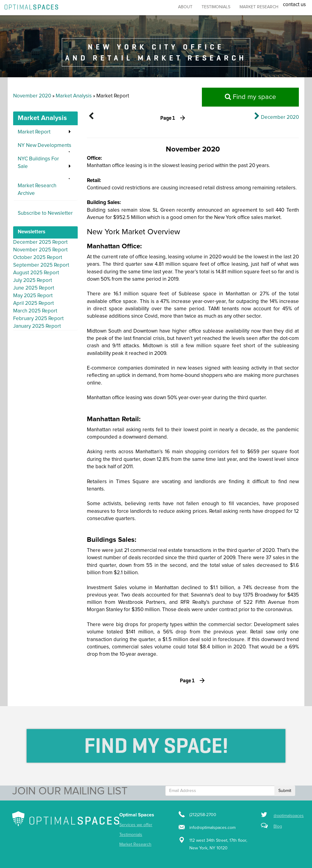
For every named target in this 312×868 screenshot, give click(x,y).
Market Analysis (74, 96)
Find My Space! (156, 746)
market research (259, 7)
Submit (285, 791)
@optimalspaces (289, 816)
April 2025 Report (33, 303)
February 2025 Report (38, 319)
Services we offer (136, 825)
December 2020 (280, 117)
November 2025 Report (40, 250)
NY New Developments (45, 146)
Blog (278, 826)
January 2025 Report (37, 326)
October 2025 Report (38, 258)
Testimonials (216, 7)
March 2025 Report (35, 311)
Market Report (34, 132)
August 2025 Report (36, 273)
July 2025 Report (33, 281)
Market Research (135, 844)
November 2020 (32, 96)
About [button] (185, 7)
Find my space (250, 97)
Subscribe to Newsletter (45, 213)
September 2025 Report (41, 265)
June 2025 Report (34, 288)
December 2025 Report (40, 242)
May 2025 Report (33, 296)
